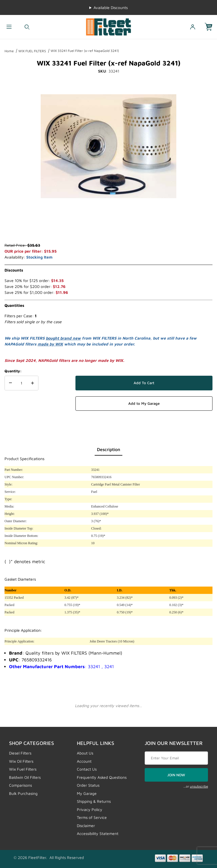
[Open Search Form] (27, 27)
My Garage (87, 793)
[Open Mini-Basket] (211, 27)
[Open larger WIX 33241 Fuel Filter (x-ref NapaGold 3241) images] (108, 146)
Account (84, 761)
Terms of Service (92, 817)
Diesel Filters (20, 753)
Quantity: (13, 371)
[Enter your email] (176, 758)
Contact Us (87, 769)
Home (9, 51)
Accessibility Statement (98, 833)
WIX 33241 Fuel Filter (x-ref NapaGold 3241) (85, 51)
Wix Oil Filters (21, 761)
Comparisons (20, 785)
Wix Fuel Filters (23, 769)
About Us (85, 753)
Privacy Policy (90, 809)
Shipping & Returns (94, 801)
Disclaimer (86, 826)
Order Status (88, 785)
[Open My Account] (193, 27)
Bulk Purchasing (23, 793)
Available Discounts (111, 7)
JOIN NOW (176, 775)
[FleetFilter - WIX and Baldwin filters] (108, 26)
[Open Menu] (9, 27)
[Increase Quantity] (32, 383)
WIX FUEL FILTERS (32, 51)
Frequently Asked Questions (102, 777)
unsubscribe (199, 786)
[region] (108, 229)
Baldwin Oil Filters (25, 777)
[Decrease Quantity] (10, 383)
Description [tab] (108, 449)
